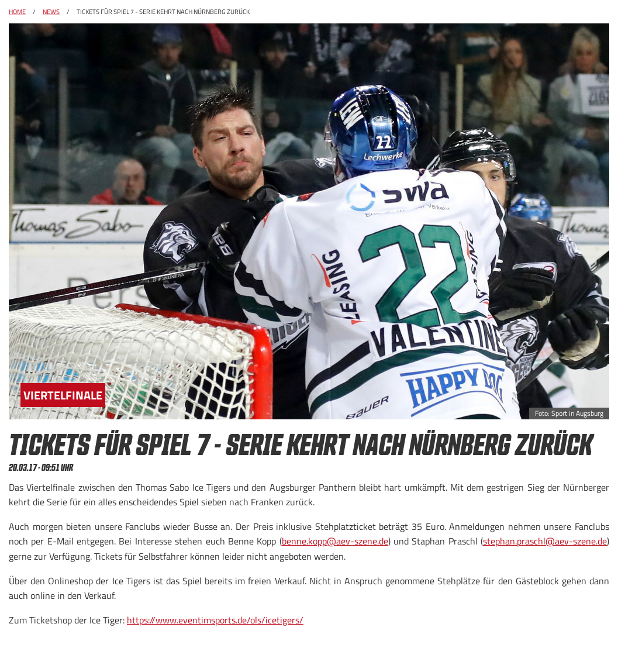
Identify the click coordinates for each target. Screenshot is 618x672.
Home (17, 12)
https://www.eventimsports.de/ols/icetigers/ (215, 620)
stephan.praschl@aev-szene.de (545, 541)
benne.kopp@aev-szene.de (335, 541)
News (51, 12)
